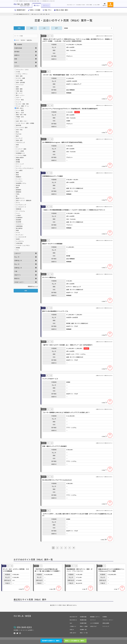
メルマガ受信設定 (94, 623)
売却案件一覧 (83, 629)
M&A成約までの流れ (81, 5)
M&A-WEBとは (73, 620)
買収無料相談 (83, 620)
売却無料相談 (83, 617)
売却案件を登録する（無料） (51, 641)
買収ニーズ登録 (84, 626)
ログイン (105, 5)
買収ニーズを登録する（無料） (75, 641)
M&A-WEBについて (71, 5)
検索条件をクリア (33, 286)
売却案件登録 (83, 623)
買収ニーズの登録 (35, 10)
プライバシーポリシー (108, 620)
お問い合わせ (73, 633)
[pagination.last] (74, 548)
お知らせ (72, 629)
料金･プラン (48, 10)
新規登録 (110, 5)
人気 (44, 28)
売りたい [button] (46, 5)
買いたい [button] (37, 5)
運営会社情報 (106, 623)
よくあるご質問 (96, 5)
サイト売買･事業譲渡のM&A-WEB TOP (21, 14)
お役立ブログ (93, 626)
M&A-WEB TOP (74, 617)
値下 (57, 28)
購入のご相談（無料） (63, 10)
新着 (19, 28)
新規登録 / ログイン (95, 617)
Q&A (71, 623)
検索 (26, 291)
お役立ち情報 (89, 5)
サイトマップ (106, 626)
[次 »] (70, 548)
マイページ (93, 620)
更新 (32, 28)
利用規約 (105, 617)
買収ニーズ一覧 (84, 633)
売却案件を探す (21, 10)
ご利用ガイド (73, 626)
